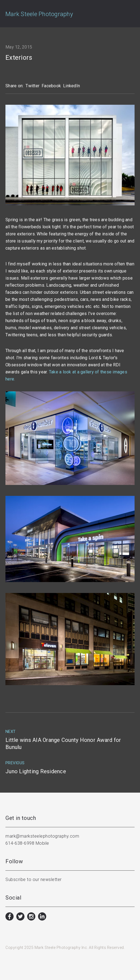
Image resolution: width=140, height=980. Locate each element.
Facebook (51, 86)
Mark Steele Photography (39, 14)
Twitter (32, 86)
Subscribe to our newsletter (34, 879)
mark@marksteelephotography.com (42, 836)
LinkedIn (71, 86)
